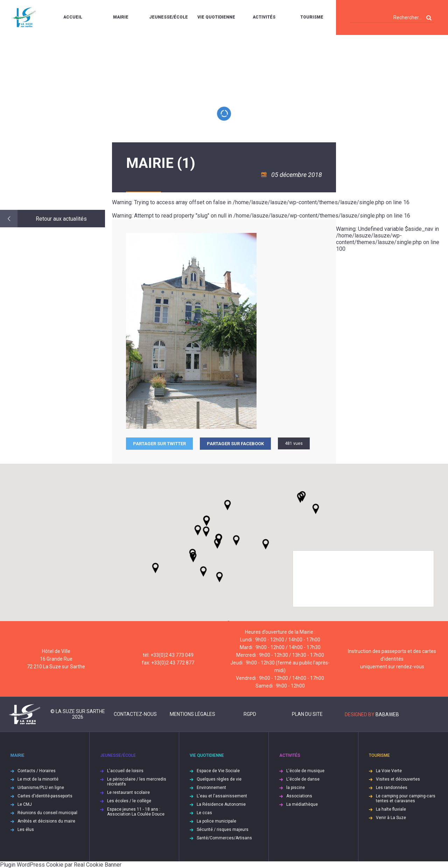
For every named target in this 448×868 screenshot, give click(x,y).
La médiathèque (302, 804)
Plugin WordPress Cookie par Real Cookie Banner (61, 865)
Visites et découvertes (398, 779)
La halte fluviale (391, 809)
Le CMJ (25, 804)
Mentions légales (192, 714)
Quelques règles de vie (219, 779)
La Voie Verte (389, 771)
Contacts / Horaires (37, 771)
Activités (264, 17)
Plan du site (307, 714)
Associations (299, 796)
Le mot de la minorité (38, 779)
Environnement (211, 788)
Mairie (121, 17)
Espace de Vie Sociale (218, 771)
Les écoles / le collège (129, 801)
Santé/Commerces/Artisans (224, 838)
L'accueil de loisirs (125, 771)
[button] (236, 540)
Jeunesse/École (169, 17)
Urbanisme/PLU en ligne (41, 788)
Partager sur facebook (235, 444)
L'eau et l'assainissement (222, 796)
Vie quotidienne (216, 17)
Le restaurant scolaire (128, 792)
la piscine (296, 788)
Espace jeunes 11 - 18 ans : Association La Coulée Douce (136, 812)
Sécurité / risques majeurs (223, 830)
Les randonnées (392, 788)
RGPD (250, 714)
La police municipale (216, 821)
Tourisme (312, 17)
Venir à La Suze (391, 818)
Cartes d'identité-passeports (45, 796)
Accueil (73, 17)
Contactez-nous (135, 714)
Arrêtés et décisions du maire (46, 821)
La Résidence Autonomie (221, 804)
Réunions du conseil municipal (47, 813)
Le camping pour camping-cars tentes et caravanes (406, 798)
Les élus (26, 830)
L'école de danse (303, 779)
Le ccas (204, 813)
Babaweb (387, 714)
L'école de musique (305, 771)
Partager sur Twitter (159, 444)
